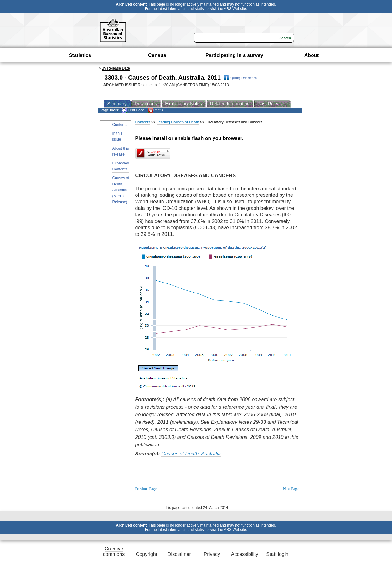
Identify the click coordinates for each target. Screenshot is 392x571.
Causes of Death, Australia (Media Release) (121, 190)
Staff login (277, 554)
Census (157, 55)
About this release (121, 151)
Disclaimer (179, 554)
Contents (120, 125)
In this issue (117, 136)
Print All (157, 110)
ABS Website (235, 9)
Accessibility (245, 554)
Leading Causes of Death (178, 122)
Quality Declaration (240, 78)
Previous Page (146, 489)
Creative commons (114, 551)
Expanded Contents (121, 166)
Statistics (80, 55)
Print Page (133, 110)
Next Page (291, 489)
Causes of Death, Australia (191, 454)
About (312, 55)
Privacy (212, 554)
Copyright (147, 554)
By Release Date (116, 68)
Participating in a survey (234, 55)
